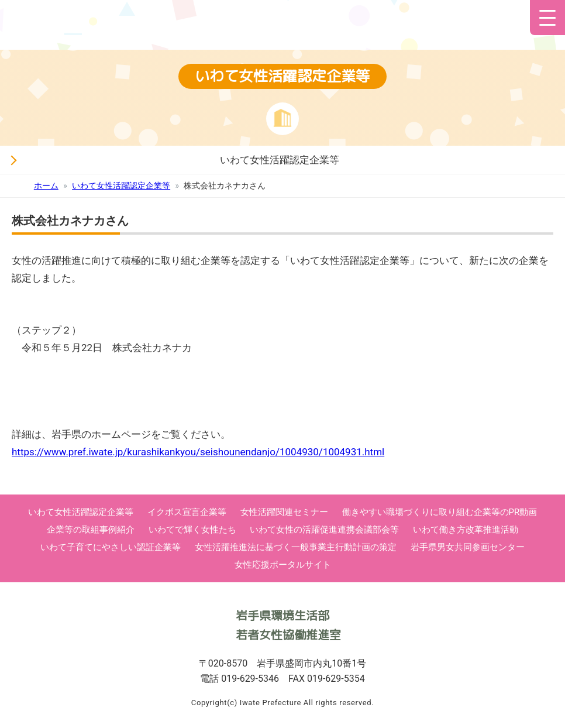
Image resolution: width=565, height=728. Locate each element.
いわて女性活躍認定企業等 (280, 160)
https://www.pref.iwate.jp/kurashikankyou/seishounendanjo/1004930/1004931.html (198, 452)
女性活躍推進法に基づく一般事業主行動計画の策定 (296, 547)
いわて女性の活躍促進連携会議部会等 (324, 530)
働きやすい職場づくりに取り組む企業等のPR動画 (440, 512)
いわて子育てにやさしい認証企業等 (111, 547)
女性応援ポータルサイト (283, 565)
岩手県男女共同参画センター (468, 547)
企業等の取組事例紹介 (91, 530)
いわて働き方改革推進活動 (466, 530)
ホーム (46, 186)
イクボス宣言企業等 (187, 512)
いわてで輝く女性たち (192, 530)
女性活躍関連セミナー (284, 512)
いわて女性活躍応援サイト (157, 29)
